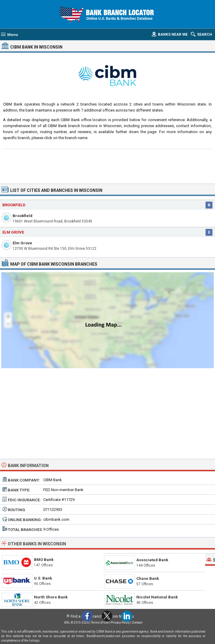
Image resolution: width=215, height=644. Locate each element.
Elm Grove (22, 243)
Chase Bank (148, 578)
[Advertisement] (107, 165)
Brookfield (23, 216)
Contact (137, 623)
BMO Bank (44, 560)
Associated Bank (152, 560)
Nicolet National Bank (157, 597)
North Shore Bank (51, 597)
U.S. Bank (43, 578)
